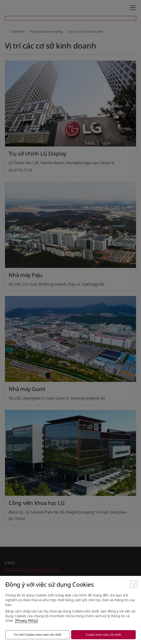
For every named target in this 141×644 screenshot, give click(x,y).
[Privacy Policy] (26, 620)
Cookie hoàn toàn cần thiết (103, 635)
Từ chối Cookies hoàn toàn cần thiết (38, 635)
